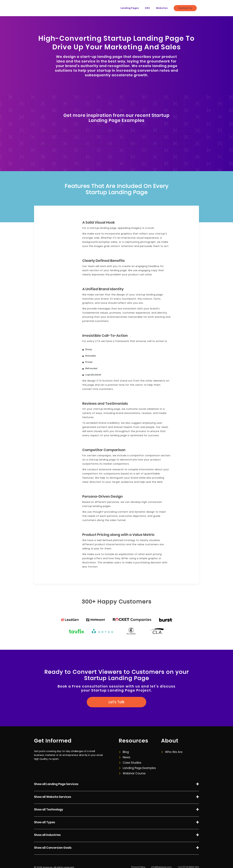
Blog (124, 752)
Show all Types (116, 823)
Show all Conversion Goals (116, 848)
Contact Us (185, 8)
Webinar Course (132, 773)
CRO (147, 8)
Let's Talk (116, 702)
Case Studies (130, 763)
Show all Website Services (116, 797)
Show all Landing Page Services (116, 785)
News (125, 757)
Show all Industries (116, 835)
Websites (162, 8)
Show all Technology (116, 810)
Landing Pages (130, 8)
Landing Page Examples (138, 768)
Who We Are (172, 752)
